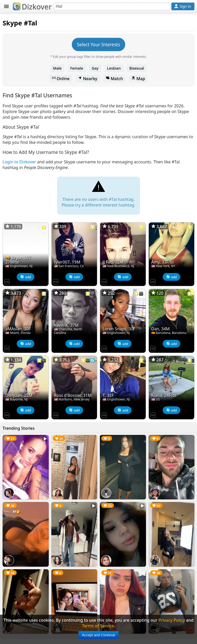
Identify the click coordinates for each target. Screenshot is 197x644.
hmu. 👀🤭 (12, 512)
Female (77, 68)
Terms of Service (98, 626)
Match (114, 79)
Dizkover (32, 7)
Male (57, 68)
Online (61, 79)
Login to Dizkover (19, 162)
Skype (12, 23)
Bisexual (137, 68)
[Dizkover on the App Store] (7, 281)
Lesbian (114, 68)
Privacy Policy (172, 620)
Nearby (88, 79)
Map (138, 79)
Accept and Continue (98, 635)
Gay (95, 68)
